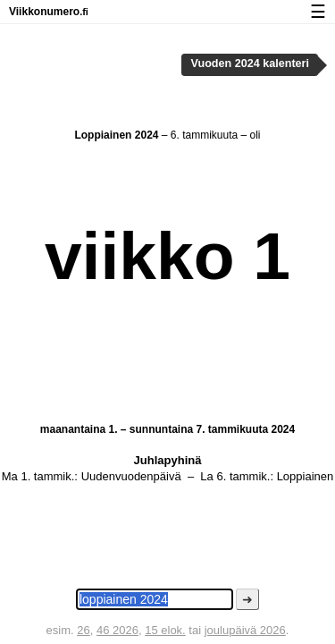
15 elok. (165, 630)
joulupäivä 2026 (245, 630)
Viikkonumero (49, 12)
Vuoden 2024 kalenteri (251, 64)
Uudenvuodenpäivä (131, 476)
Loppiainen (306, 476)
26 (83, 630)
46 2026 (117, 630)
